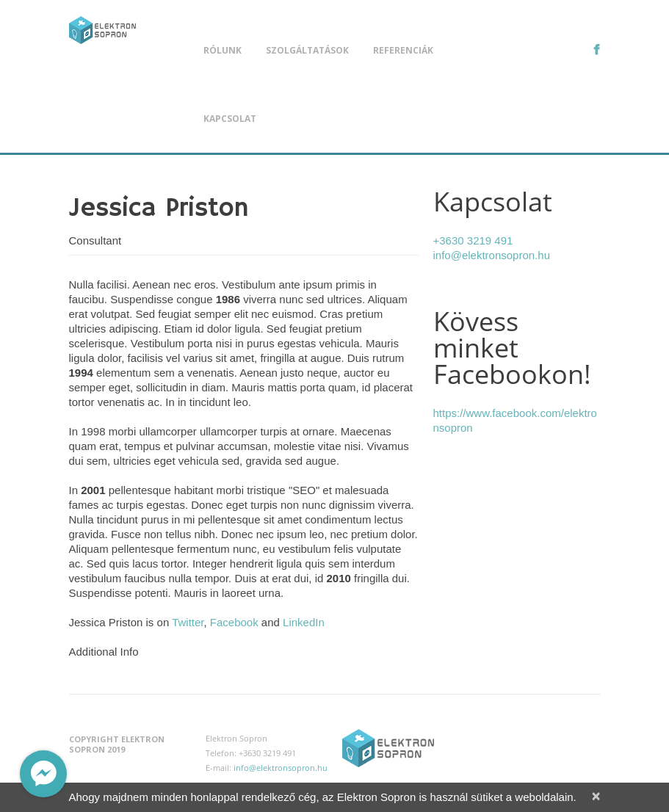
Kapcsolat (230, 119)
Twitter (188, 622)
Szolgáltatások (307, 50)
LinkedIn (304, 622)
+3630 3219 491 (473, 240)
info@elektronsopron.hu (492, 255)
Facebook (234, 622)
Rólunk (223, 50)
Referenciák (403, 50)
